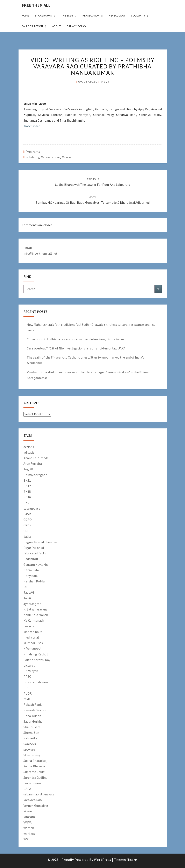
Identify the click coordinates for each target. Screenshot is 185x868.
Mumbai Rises (33, 643)
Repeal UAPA (117, 15)
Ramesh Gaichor (35, 710)
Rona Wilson (32, 716)
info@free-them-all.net (40, 253)
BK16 (27, 497)
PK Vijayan (31, 671)
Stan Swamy (32, 755)
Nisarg (132, 860)
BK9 (26, 503)
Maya (105, 82)
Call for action (32, 26)
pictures (29, 665)
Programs (33, 152)
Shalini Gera (32, 727)
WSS (26, 839)
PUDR (28, 693)
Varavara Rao (51, 157)
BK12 (27, 486)
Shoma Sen (31, 733)
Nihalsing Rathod (36, 654)
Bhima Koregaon (35, 475)
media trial (31, 637)
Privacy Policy (77, 26)
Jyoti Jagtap (32, 604)
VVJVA (28, 822)
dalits (27, 536)
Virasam (29, 817)
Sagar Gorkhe (33, 721)
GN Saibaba (31, 570)
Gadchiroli (31, 559)
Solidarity (138, 15)
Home (25, 15)
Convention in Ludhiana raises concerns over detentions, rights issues (76, 339)
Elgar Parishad (34, 548)
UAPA (27, 789)
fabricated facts (35, 553)
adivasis (29, 452)
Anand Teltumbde (36, 458)
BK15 (27, 492)
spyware (29, 749)
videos (67, 157)
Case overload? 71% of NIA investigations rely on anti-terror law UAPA (76, 348)
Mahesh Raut (33, 632)
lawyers (29, 626)
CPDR (27, 525)
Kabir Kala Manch (36, 615)
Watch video (32, 126)
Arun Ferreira (33, 463)
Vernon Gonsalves (36, 806)
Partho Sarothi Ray (37, 660)
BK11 (27, 480)
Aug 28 (28, 469)
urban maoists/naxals (39, 794)
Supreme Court (34, 772)
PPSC (27, 676)
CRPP (27, 531)
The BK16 (67, 15)
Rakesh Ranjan (34, 705)
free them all (36, 5)
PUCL (27, 688)
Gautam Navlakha (36, 565)
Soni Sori (30, 744)
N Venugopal (32, 648)
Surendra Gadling (35, 777)
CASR (27, 514)
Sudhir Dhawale (34, 766)
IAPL (27, 587)
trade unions (32, 783)
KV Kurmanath (34, 620)
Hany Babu (31, 576)
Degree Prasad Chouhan (40, 542)
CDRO (28, 520)
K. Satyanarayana (35, 609)
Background (44, 15)
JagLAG (29, 592)
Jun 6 (27, 598)
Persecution (91, 15)
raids (27, 699)
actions (29, 447)
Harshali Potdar (35, 581)
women (29, 828)
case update (32, 508)
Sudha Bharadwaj (35, 761)
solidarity (32, 157)
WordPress (103, 860)
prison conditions (36, 682)
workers (29, 834)
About (56, 26)
